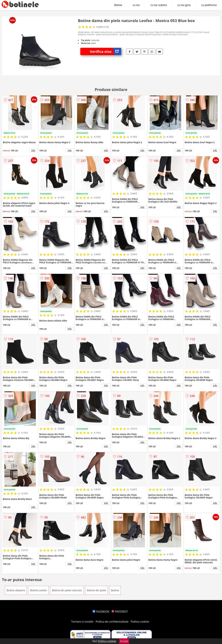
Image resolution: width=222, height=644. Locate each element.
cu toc (136, 5)
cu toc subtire (159, 5)
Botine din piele (96, 590)
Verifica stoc (105, 51)
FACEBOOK (101, 612)
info (33, 150)
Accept (124, 641)
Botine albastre (16, 590)
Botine (118, 5)
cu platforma (209, 5)
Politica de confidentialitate (112, 622)
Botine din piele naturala (67, 590)
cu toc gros (184, 5)
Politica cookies (140, 622)
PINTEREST (120, 612)
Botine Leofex (38, 590)
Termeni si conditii (82, 622)
